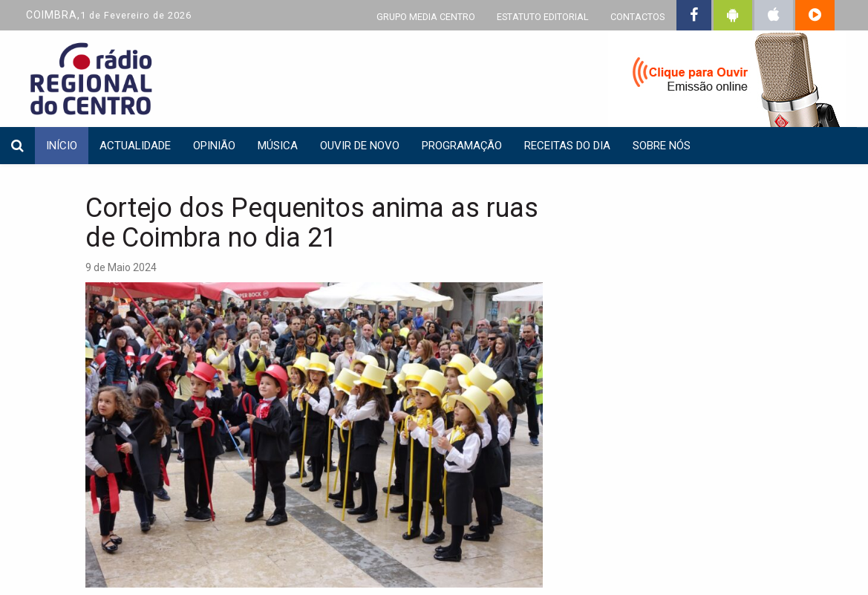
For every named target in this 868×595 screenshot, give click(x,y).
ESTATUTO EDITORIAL (543, 17)
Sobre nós (662, 146)
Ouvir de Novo (360, 146)
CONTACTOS (637, 17)
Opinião (214, 146)
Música (278, 146)
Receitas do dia (567, 146)
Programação (462, 146)
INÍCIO (62, 146)
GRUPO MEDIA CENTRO (426, 17)
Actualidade (135, 146)
